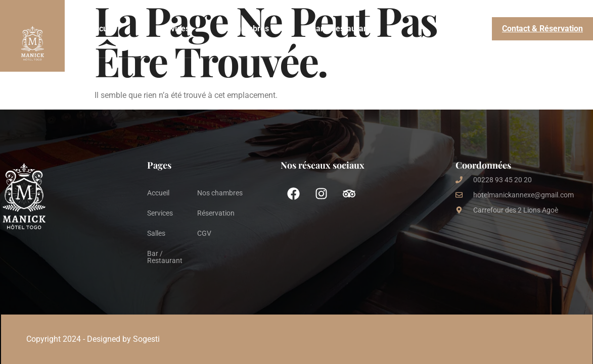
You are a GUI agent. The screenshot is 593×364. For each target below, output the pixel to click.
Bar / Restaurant (341, 29)
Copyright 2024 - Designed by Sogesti (93, 339)
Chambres (250, 29)
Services (174, 29)
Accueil (103, 29)
